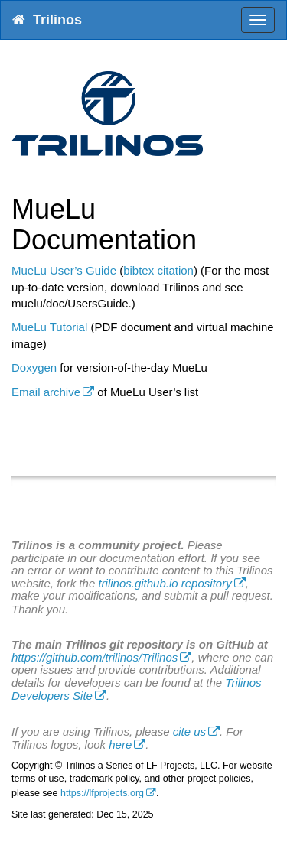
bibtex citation (158, 270)
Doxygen (34, 367)
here (120, 744)
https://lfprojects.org (102, 793)
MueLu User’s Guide (64, 270)
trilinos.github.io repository (165, 583)
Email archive (46, 392)
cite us (189, 731)
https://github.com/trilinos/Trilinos (95, 657)
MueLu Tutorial (49, 327)
